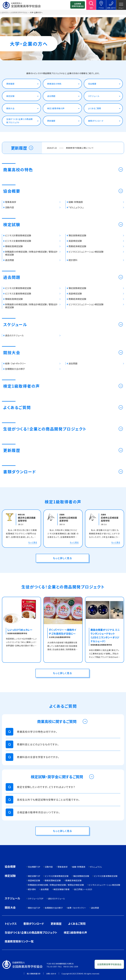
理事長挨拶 (63, 867)
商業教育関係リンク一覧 (19, 941)
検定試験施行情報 (61, 889)
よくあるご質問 (95, 108)
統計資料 (32, 889)
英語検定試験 (34, 880)
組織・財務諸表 (79, 867)
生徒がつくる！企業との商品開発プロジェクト (19, 121)
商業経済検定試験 (73, 880)
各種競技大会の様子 (54, 908)
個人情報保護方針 (34, 974)
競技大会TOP (34, 908)
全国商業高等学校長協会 (78, 5)
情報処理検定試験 (53, 880)
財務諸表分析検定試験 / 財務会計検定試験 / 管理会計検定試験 (56, 885)
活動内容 (49, 867)
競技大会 (10, 108)
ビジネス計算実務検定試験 (57, 876)
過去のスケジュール (57, 899)
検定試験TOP (34, 876)
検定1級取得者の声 (56, 108)
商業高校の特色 (54, 84)
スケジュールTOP (36, 899)
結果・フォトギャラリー (77, 908)
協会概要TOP (34, 867)
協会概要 (92, 84)
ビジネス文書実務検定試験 (106, 876)
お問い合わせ (51, 974)
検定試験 (10, 96)
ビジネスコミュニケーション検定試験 (104, 885)
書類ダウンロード (96, 121)
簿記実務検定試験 (81, 876)
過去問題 (51, 96)
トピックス (11, 923)
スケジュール (94, 96)
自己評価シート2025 (83, 889)
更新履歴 (10, 84)
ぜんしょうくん (96, 867)
